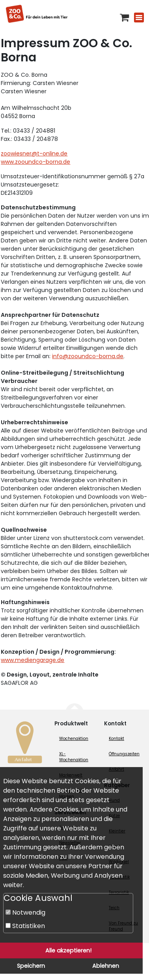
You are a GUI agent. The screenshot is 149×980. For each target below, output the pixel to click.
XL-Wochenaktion (74, 757)
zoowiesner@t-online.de (34, 153)
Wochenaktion (74, 739)
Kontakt (116, 739)
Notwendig (25, 913)
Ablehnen (106, 966)
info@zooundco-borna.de (88, 356)
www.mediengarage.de (33, 660)
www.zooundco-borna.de (35, 162)
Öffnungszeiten (124, 754)
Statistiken (25, 926)
